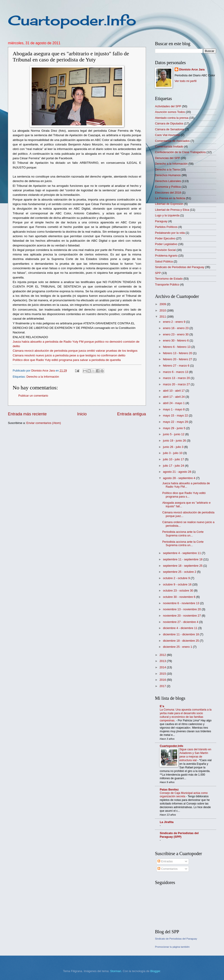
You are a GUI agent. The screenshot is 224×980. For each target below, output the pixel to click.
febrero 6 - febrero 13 (177, 347)
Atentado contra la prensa (172, 118)
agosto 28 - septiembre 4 (179, 478)
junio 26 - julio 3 (174, 447)
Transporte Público (167, 284)
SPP (158, 273)
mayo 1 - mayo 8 (174, 409)
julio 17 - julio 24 (174, 466)
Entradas (165, 861)
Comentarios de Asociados (172, 141)
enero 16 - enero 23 (176, 328)
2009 (163, 304)
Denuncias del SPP (168, 158)
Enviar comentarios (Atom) (44, 423)
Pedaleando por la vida (170, 233)
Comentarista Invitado (169, 146)
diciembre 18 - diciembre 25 (181, 641)
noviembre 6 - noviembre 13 (181, 603)
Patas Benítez (169, 789)
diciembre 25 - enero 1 (178, 647)
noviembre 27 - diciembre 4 (181, 622)
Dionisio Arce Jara (192, 69)
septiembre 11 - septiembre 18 (183, 559)
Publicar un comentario (33, 396)
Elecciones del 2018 (168, 193)
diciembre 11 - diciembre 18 (181, 634)
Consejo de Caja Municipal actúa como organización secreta (184, 795)
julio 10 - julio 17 (174, 459)
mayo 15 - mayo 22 (176, 415)
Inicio (82, 414)
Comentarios (168, 869)
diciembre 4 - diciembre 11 (180, 628)
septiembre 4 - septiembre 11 (182, 553)
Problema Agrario (166, 256)
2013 (163, 661)
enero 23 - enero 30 (176, 334)
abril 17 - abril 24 (174, 397)
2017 (163, 686)
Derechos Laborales (168, 181)
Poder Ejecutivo (165, 238)
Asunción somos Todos (170, 112)
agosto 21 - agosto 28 (177, 472)
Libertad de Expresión (169, 204)
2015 (163, 674)
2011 (163, 317)
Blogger (155, 971)
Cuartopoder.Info (72, 20)
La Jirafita (167, 822)
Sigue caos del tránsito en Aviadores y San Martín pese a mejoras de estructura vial (195, 755)
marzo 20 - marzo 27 (177, 384)
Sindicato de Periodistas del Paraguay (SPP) (179, 835)
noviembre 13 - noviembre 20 (182, 609)
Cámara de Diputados (169, 123)
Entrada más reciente (27, 414)
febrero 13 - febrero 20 (178, 353)
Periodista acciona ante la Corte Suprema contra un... (183, 533)
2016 (163, 680)
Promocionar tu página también (172, 947)
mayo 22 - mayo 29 (176, 422)
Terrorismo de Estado (169, 279)
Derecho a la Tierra (167, 170)
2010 (163, 310)
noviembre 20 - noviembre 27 (182, 616)
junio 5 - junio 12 (174, 434)
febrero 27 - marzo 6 (176, 366)
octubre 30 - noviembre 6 (180, 597)
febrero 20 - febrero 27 (178, 359)
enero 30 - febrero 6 (176, 340)
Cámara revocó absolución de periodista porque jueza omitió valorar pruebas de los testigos (75, 351)
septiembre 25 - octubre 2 (180, 572)
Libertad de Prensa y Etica (172, 210)
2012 (163, 655)
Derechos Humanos (168, 175)
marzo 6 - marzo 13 (176, 372)
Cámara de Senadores (170, 129)
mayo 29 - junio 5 (174, 428)
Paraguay (161, 221)
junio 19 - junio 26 (175, 441)
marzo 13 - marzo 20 (177, 378)
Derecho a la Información (43, 377)
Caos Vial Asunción (168, 135)
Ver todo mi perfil (186, 81)
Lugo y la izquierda (167, 215)
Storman (116, 971)
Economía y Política (168, 187)
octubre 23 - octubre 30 (178, 591)
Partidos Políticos (166, 227)
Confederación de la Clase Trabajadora (180, 152)
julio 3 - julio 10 (173, 453)
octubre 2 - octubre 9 (177, 578)
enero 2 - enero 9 (174, 322)
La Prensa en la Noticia (170, 198)
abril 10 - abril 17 (174, 391)
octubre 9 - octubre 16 (178, 584)
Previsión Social (165, 250)
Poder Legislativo (166, 244)
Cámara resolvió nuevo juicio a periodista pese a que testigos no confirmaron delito (69, 355)
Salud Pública (164, 261)
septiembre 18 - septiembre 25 (183, 566)
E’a (162, 706)
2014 (163, 667)
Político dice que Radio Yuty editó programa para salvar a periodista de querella (67, 360)
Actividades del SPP (168, 106)
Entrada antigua (132, 414)
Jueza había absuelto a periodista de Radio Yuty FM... (186, 485)
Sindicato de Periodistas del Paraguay (180, 267)
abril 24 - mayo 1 (174, 403)
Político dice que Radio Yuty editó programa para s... (184, 495)
